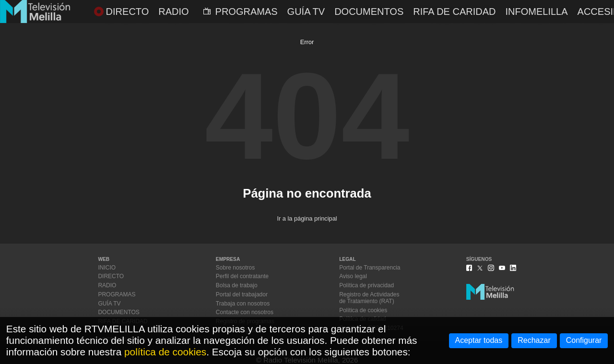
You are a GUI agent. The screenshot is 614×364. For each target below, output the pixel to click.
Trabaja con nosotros (243, 304)
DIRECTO (122, 12)
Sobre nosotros (235, 268)
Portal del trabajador (242, 294)
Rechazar (534, 340)
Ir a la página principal (307, 218)
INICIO (107, 268)
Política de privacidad (366, 285)
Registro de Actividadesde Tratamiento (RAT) (369, 298)
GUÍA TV (306, 12)
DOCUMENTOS (369, 12)
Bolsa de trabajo (237, 285)
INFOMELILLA (537, 12)
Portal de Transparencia (370, 268)
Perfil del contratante (242, 276)
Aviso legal (353, 276)
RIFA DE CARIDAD (454, 12)
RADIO (173, 12)
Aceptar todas (479, 340)
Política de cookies (363, 310)
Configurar (584, 340)
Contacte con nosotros (245, 312)
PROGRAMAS (241, 12)
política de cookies (165, 352)
